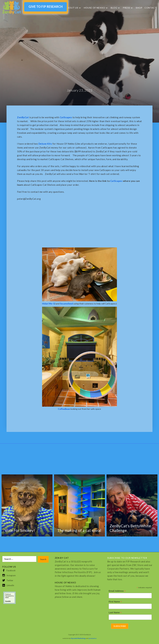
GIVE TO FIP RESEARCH (46, 7)
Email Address (117, 591)
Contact (151, 8)
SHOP (139, 8)
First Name (115, 602)
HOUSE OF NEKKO (94, 8)
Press (126, 8)
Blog (114, 8)
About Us (72, 8)
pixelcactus (93, 638)
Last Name (115, 613)
